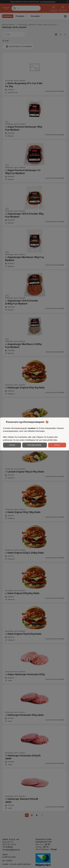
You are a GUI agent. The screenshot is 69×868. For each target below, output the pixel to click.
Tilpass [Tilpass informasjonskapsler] (12, 445)
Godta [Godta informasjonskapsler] (57, 445)
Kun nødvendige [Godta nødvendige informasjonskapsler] (34, 445)
